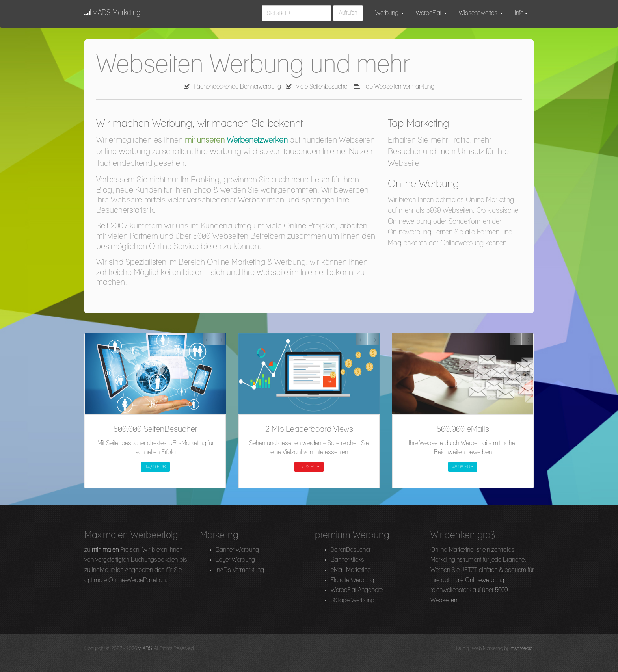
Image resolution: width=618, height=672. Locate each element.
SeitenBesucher (351, 550)
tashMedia (522, 649)
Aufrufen (348, 13)
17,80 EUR (309, 467)
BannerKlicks (347, 560)
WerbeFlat (431, 13)
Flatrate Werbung (352, 580)
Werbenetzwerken (257, 140)
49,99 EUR (463, 467)
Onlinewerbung (485, 580)
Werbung (390, 13)
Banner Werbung (237, 550)
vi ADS (145, 649)
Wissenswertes (481, 13)
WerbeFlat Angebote (357, 590)
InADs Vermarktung (240, 570)
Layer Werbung (235, 560)
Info (521, 13)
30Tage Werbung (353, 600)
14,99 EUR (155, 467)
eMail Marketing (351, 570)
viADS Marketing (112, 13)
